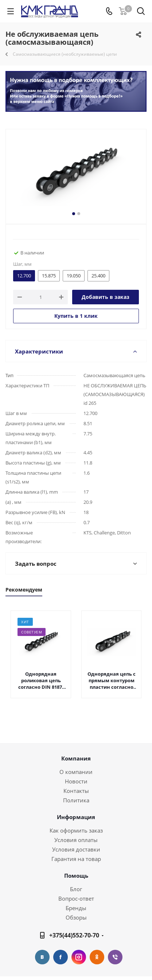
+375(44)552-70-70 (74, 935)
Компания (76, 758)
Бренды (76, 908)
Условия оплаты (76, 840)
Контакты (76, 791)
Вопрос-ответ (76, 898)
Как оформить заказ (76, 830)
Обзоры (76, 917)
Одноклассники (97, 957)
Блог (76, 889)
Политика (76, 800)
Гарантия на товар (76, 859)
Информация (76, 817)
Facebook (61, 957)
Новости (76, 781)
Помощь (76, 876)
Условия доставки (76, 849)
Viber (115, 957)
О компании (76, 772)
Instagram (79, 957)
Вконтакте (42, 957)
